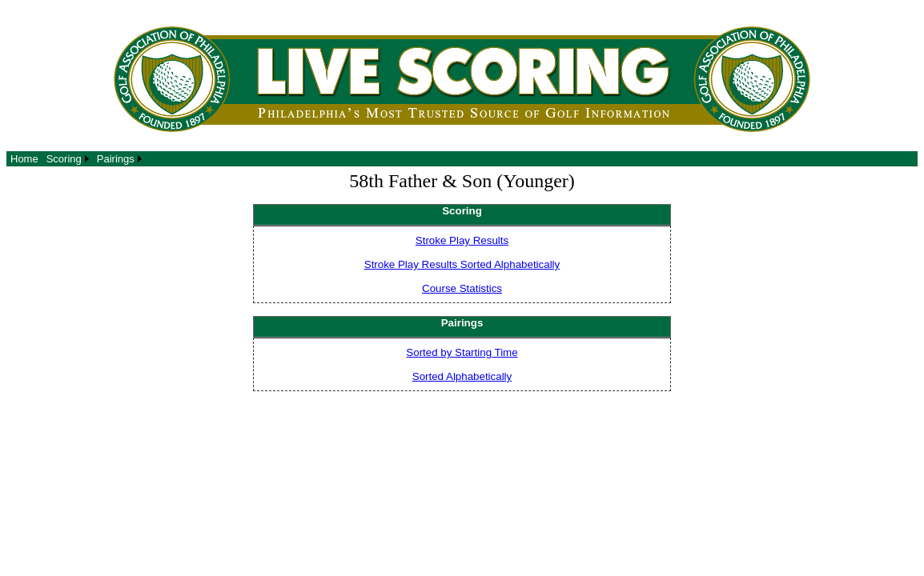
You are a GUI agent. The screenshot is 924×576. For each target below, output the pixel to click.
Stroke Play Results (462, 240)
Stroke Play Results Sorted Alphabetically (462, 264)
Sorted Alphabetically (462, 376)
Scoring (64, 159)
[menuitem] (24, 159)
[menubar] (76, 159)
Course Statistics (462, 288)
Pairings (116, 159)
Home (24, 159)
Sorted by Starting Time (462, 352)
